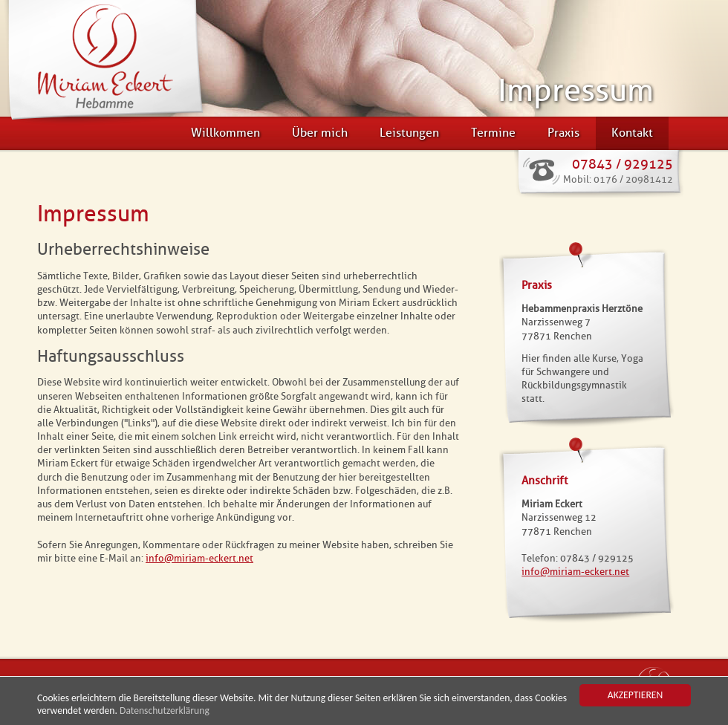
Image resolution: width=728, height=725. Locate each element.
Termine (493, 133)
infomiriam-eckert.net (199, 558)
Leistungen (409, 133)
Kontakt (632, 133)
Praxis (563, 133)
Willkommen (225, 133)
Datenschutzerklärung (165, 711)
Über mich (320, 133)
